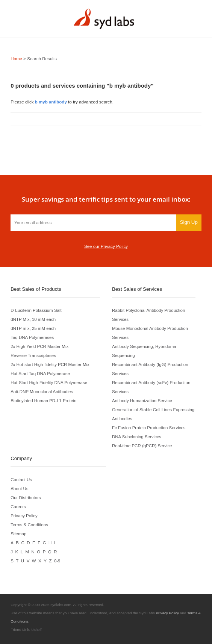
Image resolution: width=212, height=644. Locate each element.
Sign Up (189, 222)
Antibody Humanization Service (142, 400)
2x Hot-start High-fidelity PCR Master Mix (50, 364)
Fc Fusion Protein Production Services (149, 427)
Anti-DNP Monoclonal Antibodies (42, 391)
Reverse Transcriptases (33, 355)
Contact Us (21, 479)
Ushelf (36, 629)
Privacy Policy (24, 515)
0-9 (57, 560)
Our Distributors (26, 497)
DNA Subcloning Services (137, 436)
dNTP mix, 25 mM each (33, 328)
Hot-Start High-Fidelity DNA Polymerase (49, 382)
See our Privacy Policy (106, 246)
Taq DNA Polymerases (32, 337)
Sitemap (19, 533)
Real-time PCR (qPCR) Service (142, 445)
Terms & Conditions (30, 524)
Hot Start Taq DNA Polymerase (40, 373)
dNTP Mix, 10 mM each (33, 319)
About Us (20, 488)
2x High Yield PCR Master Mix (40, 346)
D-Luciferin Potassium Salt (36, 310)
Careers (18, 506)
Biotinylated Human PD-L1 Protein (44, 400)
